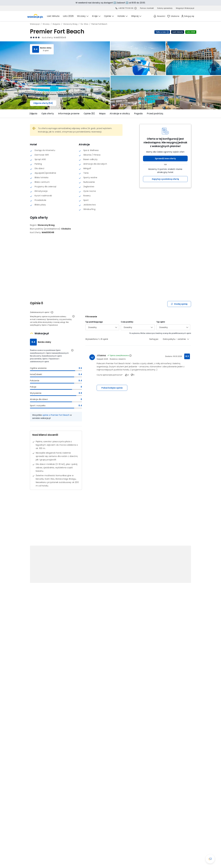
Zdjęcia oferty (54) (43, 103)
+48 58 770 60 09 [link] (126, 8)
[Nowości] (159, 16)
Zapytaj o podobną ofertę (165, 179)
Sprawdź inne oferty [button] (165, 159)
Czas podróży (127, 322)
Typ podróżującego (94, 322)
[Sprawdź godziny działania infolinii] (136, 8)
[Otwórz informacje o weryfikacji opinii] (73, 316)
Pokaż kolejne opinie (112, 388)
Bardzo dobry (46, 48)
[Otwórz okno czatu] (210, 859)
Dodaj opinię (179, 304)
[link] (35, 16)
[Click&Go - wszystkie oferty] (66, 229)
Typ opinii (161, 322)
